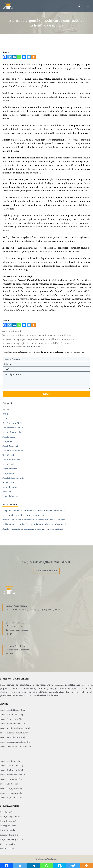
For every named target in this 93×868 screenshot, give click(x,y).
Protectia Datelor (10, 496)
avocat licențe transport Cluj (13, 775)
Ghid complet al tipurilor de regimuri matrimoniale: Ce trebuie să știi (34, 524)
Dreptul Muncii (14, 332)
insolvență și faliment (49, 695)
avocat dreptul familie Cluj (12, 710)
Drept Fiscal (8, 455)
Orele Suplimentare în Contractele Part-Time (23, 515)
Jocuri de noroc (10, 487)
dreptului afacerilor (59, 692)
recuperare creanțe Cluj (11, 793)
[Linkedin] (14, 57)
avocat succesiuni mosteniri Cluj (15, 742)
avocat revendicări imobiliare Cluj (16, 747)
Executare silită (7, 849)
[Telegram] (29, 57)
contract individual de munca (21, 336)
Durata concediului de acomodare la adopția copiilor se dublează (33, 529)
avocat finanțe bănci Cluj (12, 766)
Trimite (47, 394)
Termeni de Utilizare (16, 646)
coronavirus (43, 336)
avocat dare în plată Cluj (11, 715)
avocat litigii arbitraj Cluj (11, 770)
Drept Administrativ (12, 432)
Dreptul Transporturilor (14, 478)
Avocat (6, 409)
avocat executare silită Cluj (13, 724)
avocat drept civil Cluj (10, 761)
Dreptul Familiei (10, 469)
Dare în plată (6, 812)
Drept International (12, 460)
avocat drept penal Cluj (11, 788)
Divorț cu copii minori (10, 817)
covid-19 (54, 336)
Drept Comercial (10, 446)
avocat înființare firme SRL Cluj (15, 733)
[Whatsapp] (19, 57)
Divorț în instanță (8, 821)
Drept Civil (7, 441)
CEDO (5, 414)
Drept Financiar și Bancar (12, 839)
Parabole (7, 492)
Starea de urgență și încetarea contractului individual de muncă (38, 343)
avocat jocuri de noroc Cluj (12, 737)
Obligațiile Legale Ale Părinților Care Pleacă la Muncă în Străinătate (34, 511)
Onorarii (10, 653)
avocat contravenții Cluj (11, 779)
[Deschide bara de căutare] (79, 6)
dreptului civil (73, 685)
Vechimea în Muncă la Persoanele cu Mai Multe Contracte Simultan (34, 520)
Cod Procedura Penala (13, 428)
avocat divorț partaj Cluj (11, 719)
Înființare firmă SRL (9, 835)
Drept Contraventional (13, 451)
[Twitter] (10, 57)
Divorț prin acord (8, 826)
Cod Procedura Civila (12, 423)
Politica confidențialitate (18, 650)
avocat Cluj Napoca (9, 784)
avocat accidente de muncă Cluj (15, 728)
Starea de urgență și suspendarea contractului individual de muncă (40, 339)
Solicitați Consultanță (47, 571)
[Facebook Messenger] (24, 57)
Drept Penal (8, 464)
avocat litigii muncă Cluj (11, 798)
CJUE (5, 419)
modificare (65, 336)
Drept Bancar (9, 437)
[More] (33, 57)
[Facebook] (5, 57)
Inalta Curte (8, 482)
